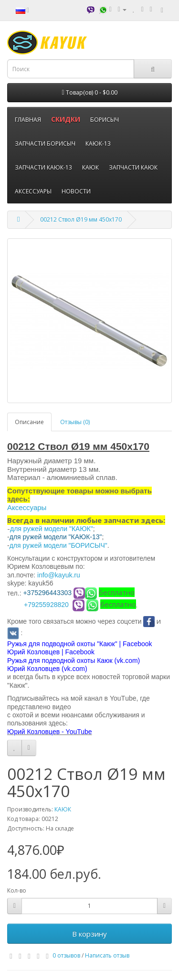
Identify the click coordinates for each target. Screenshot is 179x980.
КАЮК (90, 167)
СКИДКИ (66, 119)
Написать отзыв (107, 955)
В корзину (89, 934)
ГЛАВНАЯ (28, 120)
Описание (29, 422)
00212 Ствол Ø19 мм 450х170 (81, 219)
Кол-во (17, 890)
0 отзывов (66, 955)
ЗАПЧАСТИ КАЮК (133, 167)
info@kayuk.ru (59, 575)
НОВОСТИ (76, 191)
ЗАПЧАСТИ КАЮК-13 (43, 167)
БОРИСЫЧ (105, 120)
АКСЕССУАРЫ (33, 191)
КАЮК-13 (98, 144)
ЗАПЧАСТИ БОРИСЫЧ (45, 144)
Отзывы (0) (75, 422)
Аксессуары (27, 507)
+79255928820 (46, 605)
